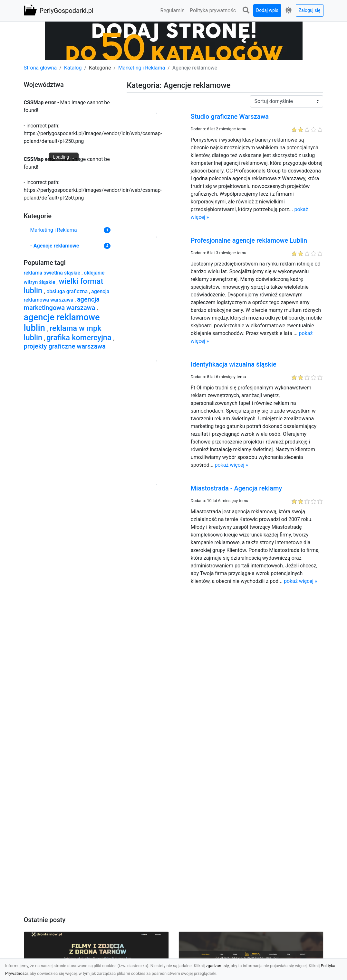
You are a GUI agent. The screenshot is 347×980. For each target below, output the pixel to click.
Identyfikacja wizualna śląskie (234, 364)
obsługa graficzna (68, 291)
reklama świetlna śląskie (53, 273)
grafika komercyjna (80, 338)
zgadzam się (217, 966)
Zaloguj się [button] (310, 10)
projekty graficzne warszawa (65, 346)
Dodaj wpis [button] (267, 10)
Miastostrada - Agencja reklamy (236, 488)
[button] (246, 10)
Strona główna (40, 68)
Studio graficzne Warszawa (230, 117)
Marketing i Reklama (142, 68)
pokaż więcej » (231, 465)
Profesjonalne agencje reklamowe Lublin (249, 240)
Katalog (73, 68)
